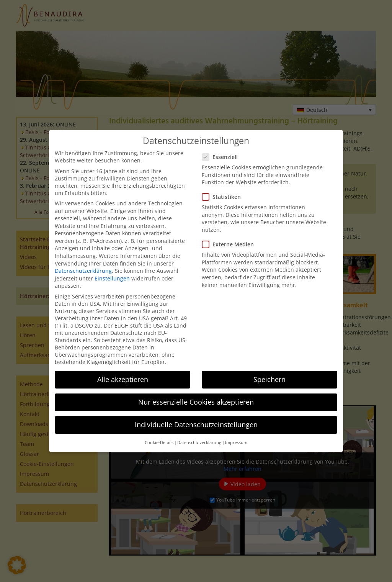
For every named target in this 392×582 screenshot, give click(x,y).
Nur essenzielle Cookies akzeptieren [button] (196, 402)
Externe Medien (230, 244)
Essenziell (222, 157)
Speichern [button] (269, 379)
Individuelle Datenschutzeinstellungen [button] (196, 425)
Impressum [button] (236, 443)
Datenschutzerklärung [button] (199, 443)
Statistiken (224, 197)
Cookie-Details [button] (159, 443)
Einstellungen (112, 278)
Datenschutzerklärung (83, 271)
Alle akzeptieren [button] (123, 379)
